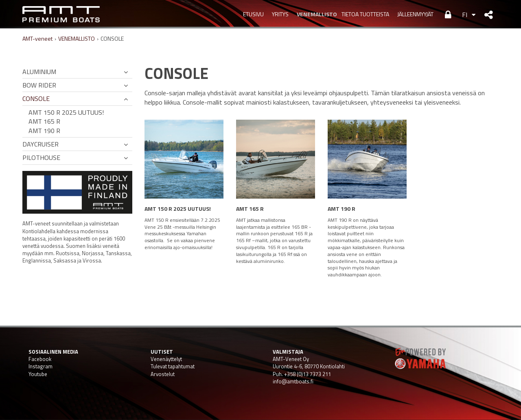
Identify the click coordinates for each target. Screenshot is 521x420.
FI (465, 15)
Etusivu (253, 14)
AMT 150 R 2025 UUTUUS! (66, 112)
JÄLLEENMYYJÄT (415, 14)
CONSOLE (36, 98)
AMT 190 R (44, 131)
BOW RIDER (39, 85)
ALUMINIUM (39, 72)
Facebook (40, 359)
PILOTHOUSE (41, 157)
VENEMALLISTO (315, 14)
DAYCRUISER (40, 144)
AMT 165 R (44, 121)
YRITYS (280, 14)
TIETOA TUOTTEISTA (365, 14)
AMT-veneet (37, 38)
